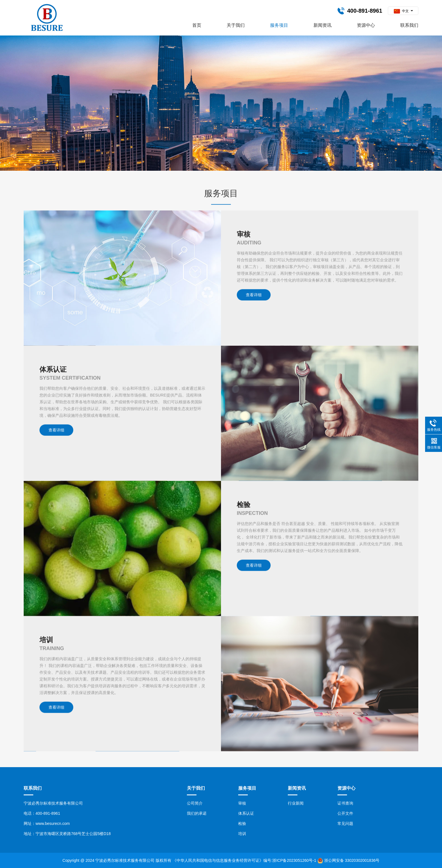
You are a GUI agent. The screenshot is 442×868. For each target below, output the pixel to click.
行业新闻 (296, 803)
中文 (401, 11)
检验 (242, 823)
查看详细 (254, 528)
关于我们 (236, 25)
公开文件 (345, 813)
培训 (242, 834)
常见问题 (345, 823)
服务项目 (279, 25)
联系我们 (409, 25)
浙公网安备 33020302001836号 (352, 860)
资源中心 (366, 25)
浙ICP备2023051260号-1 (294, 860)
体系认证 (246, 813)
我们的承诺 (197, 813)
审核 (242, 803)
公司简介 (195, 803)
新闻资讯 (322, 25)
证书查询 (345, 803)
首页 (197, 25)
